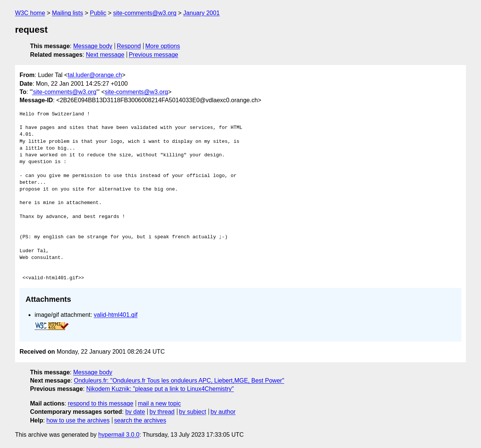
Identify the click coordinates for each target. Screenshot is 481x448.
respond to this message (100, 403)
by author (223, 412)
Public (98, 13)
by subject (192, 412)
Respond (129, 46)
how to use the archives (78, 420)
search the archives (140, 420)
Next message (105, 55)
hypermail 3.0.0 (119, 435)
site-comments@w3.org (145, 13)
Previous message (154, 55)
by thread (162, 412)
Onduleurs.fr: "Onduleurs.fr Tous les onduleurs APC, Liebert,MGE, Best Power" (179, 381)
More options (163, 46)
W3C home (30, 13)
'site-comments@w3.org (64, 92)
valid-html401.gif (116, 315)
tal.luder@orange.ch (95, 75)
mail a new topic (160, 403)
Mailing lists (67, 13)
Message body (93, 46)
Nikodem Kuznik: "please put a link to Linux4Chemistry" (160, 389)
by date (135, 412)
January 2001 (202, 13)
